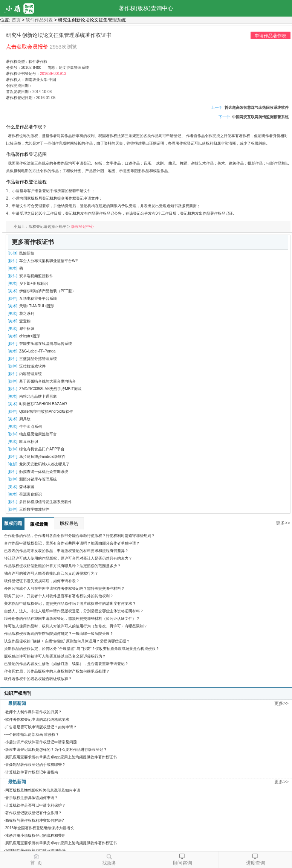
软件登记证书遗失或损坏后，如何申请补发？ (42, 581)
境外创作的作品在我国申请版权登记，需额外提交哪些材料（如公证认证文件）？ (72, 619)
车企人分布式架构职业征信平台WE (49, 261)
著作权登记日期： (21, 98)
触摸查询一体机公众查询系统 (44, 472)
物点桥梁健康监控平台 (38, 434)
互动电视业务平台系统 (38, 298)
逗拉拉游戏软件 (32, 366)
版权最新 (39, 524)
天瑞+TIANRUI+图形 (37, 306)
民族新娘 (27, 253)
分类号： (14, 68)
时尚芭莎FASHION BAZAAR (43, 404)
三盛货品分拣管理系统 (38, 359)
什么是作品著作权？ (26, 127)
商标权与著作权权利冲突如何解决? (35, 820)
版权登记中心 (83, 227)
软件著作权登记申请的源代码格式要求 (37, 719)
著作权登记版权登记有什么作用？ (34, 813)
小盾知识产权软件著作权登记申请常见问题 (41, 742)
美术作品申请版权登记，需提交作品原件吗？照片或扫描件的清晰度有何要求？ (70, 603)
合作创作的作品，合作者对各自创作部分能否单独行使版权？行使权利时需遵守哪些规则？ (79, 536)
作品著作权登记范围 (26, 154)
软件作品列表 (39, 20)
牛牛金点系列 (31, 426)
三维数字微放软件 (34, 509)
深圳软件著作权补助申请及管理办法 (35, 850)
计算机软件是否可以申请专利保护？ (35, 805)
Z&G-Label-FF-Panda (37, 351)
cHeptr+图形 (30, 336)
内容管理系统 (31, 374)
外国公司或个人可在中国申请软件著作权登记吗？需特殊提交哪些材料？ (64, 588)
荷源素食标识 (31, 494)
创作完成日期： (19, 86)
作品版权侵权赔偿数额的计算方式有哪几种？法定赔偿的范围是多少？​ (63, 566)
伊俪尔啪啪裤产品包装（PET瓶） (47, 291)
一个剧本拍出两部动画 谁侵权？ (32, 735)
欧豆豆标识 (29, 442)
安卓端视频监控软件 (36, 276)
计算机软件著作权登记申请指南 (32, 772)
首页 (16, 20)
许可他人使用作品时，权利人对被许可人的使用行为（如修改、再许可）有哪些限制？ (76, 626)
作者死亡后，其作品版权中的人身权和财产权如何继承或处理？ (57, 671)
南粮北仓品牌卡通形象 (38, 396)
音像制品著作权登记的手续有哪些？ (35, 765)
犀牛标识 (27, 329)
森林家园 (27, 487)
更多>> (283, 523)
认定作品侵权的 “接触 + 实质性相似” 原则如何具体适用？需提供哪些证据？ (67, 641)
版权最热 (69, 523)
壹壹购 (25, 321)
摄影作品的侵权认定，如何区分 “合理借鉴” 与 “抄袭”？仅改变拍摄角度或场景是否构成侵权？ (82, 649)
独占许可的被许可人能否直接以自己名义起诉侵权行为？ (51, 573)
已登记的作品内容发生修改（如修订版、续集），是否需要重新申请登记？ (66, 664)
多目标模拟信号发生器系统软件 (46, 502)
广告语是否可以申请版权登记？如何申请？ (41, 727)
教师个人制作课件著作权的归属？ (34, 712)
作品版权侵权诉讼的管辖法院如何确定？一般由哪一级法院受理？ (59, 634)
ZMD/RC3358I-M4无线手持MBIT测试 (50, 389)
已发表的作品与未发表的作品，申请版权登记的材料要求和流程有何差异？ (66, 551)
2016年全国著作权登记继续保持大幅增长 (40, 828)
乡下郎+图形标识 (34, 283)
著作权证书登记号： (23, 74)
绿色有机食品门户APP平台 (42, 449)
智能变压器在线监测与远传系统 (46, 344)
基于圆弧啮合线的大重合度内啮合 (47, 381)
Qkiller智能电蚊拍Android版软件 (46, 411)
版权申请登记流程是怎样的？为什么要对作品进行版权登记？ (56, 750)
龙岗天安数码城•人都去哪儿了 (44, 464)
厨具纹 (25, 419)
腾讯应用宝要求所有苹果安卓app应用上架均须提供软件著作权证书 (61, 757)
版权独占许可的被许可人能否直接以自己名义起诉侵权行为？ (55, 656)
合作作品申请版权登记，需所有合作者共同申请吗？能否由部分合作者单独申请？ (72, 543)
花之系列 (27, 313)
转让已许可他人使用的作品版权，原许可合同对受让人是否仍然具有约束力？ (68, 558)
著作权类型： (17, 62)
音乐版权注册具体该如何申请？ (32, 798)
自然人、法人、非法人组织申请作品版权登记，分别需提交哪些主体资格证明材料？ (74, 611)
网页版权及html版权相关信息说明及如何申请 (43, 790)
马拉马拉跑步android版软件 (42, 457)
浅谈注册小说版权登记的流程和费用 (35, 835)
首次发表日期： (19, 92)
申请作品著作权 (271, 36)
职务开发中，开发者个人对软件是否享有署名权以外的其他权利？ (59, 596)
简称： (53, 68)
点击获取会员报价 (27, 47)
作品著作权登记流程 (26, 182)
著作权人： (15, 80)
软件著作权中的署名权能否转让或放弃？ (38, 679)
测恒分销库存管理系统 (38, 479)
